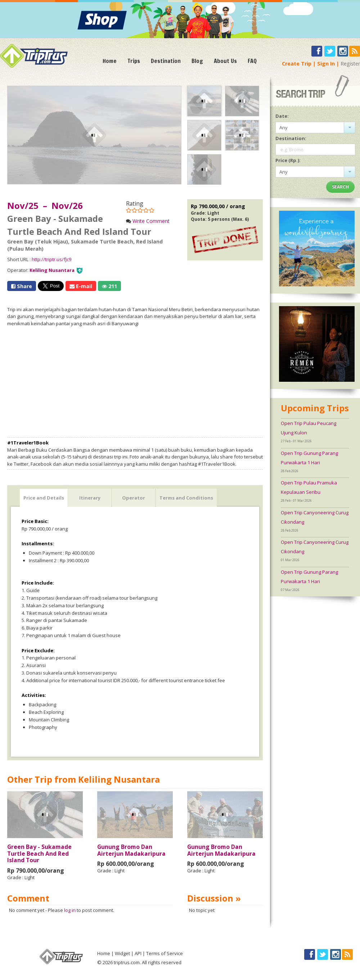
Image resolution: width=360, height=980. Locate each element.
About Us (225, 61)
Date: (282, 116)
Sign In (326, 64)
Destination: (291, 138)
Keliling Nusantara (52, 270)
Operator (134, 498)
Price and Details (44, 498)
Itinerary (90, 498)
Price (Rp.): (288, 160)
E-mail (81, 286)
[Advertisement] (135, 382)
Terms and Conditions (186, 498)
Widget (122, 953)
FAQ (252, 61)
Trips (134, 61)
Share (22, 286)
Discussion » (214, 898)
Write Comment (151, 221)
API (138, 953)
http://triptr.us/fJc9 (51, 259)
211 (109, 286)
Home (110, 61)
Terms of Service (165, 953)
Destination (166, 61)
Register (350, 64)
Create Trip (297, 64)
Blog (197, 61)
